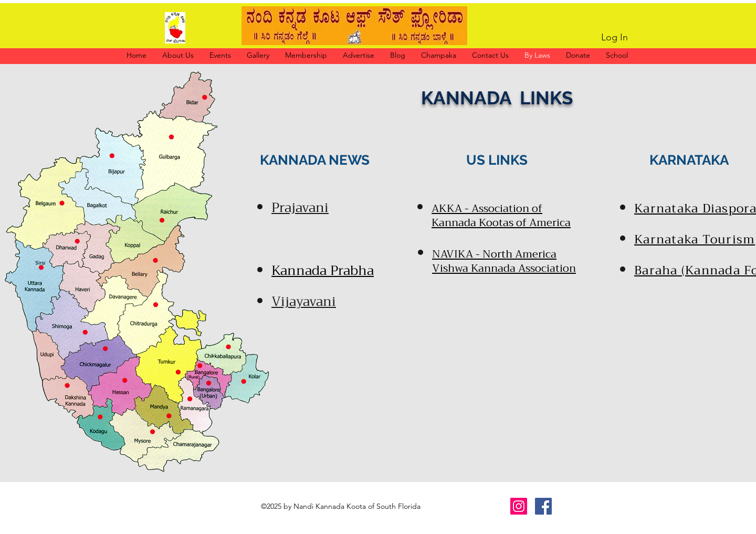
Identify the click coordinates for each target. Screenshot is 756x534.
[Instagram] (519, 506)
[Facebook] (543, 506)
